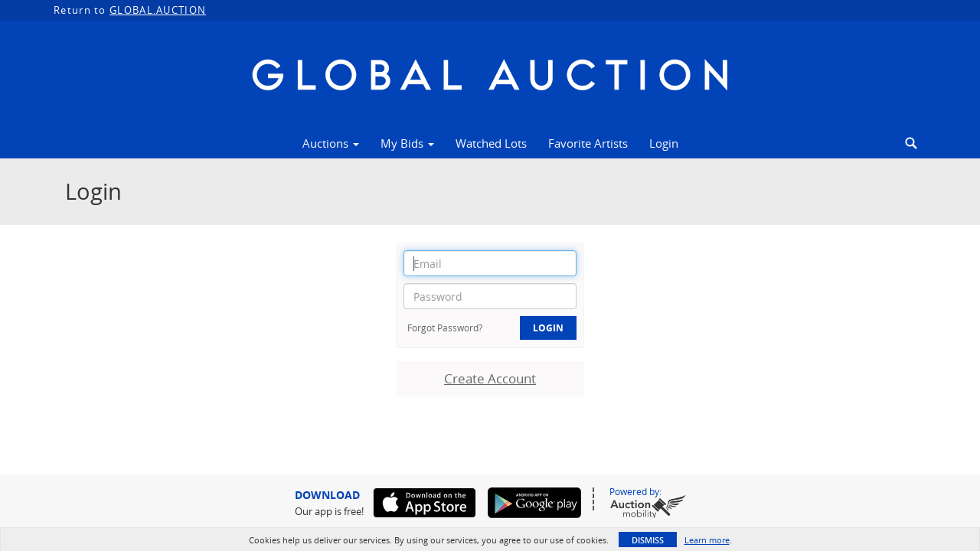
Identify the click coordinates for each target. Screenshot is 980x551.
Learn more (707, 540)
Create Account (490, 378)
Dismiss (648, 540)
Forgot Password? (445, 328)
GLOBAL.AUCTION (158, 10)
